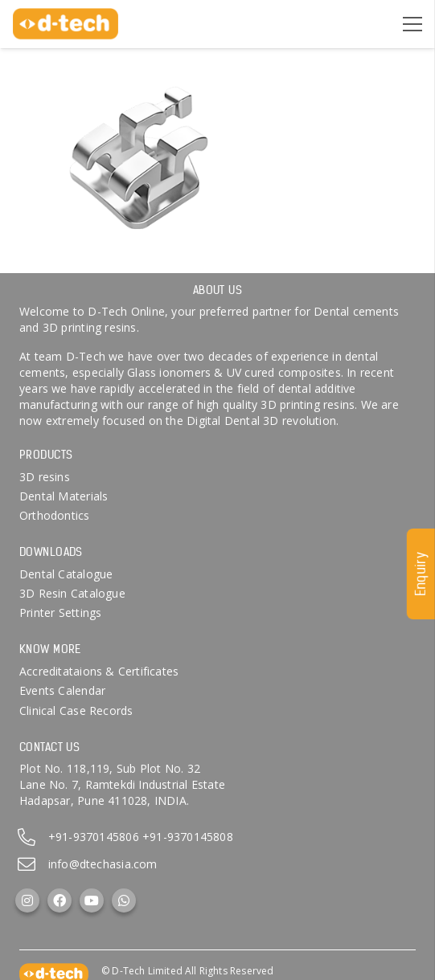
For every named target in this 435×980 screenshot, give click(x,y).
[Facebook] (60, 900)
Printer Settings (60, 612)
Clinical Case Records (76, 710)
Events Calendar (62, 690)
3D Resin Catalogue (72, 593)
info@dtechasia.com (103, 864)
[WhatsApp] (124, 900)
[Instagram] (27, 900)
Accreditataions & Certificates (99, 671)
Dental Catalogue (66, 574)
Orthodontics (55, 515)
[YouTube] (92, 900)
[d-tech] (66, 24)
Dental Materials (64, 496)
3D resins (45, 477)
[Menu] (412, 24)
